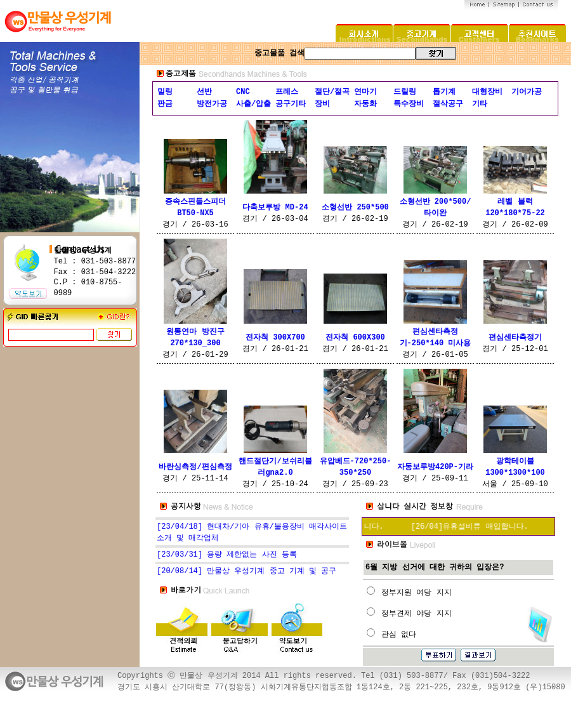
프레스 (287, 92)
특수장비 (409, 104)
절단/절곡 (332, 92)
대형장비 (487, 92)
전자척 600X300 (355, 338)
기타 (480, 104)
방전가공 (212, 104)
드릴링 (405, 92)
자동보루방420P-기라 (435, 467)
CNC (243, 92)
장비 (322, 104)
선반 (204, 92)
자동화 (365, 104)
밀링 (165, 92)
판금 (165, 104)
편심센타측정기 (515, 338)
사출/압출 (253, 104)
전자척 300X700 (275, 338)
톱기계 (444, 92)
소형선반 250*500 (355, 208)
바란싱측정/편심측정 (195, 467)
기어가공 (527, 92)
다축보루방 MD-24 (275, 208)
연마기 (365, 92)
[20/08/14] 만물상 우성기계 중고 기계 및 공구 (246, 571)
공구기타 (291, 104)
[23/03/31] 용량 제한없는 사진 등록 (227, 555)
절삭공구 (448, 104)
